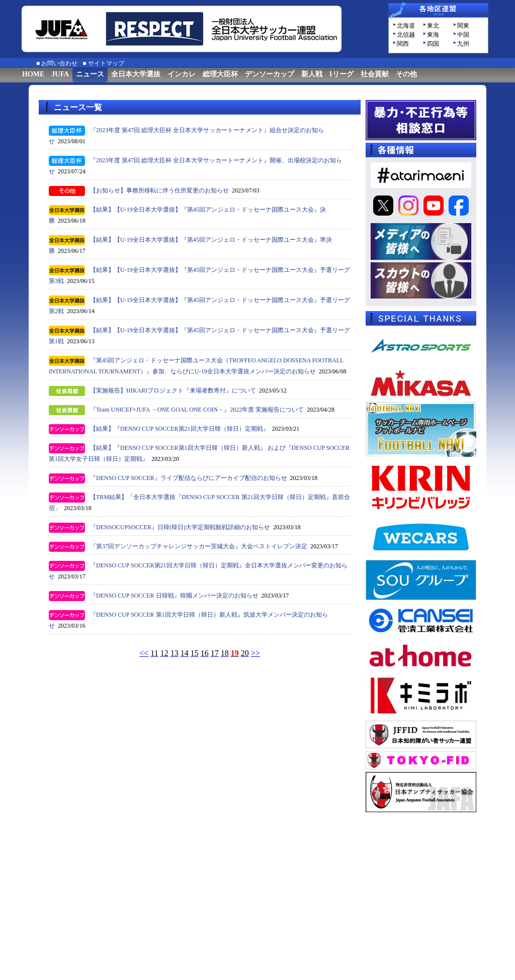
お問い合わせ (59, 63)
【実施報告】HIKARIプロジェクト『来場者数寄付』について (173, 390)
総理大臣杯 (220, 74)
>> (255, 653)
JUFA (60, 74)
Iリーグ (341, 74)
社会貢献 (375, 74)
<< (144, 653)
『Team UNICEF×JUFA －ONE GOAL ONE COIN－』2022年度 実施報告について (197, 410)
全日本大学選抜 (136, 74)
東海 (433, 35)
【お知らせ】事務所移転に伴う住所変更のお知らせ (159, 190)
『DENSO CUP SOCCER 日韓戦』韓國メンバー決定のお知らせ (174, 596)
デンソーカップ (270, 74)
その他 (406, 74)
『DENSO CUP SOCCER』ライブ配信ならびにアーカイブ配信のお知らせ (189, 478)
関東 (463, 26)
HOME (33, 74)
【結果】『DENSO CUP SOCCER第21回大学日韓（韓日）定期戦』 (180, 429)
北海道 (406, 26)
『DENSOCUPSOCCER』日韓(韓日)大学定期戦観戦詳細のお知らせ (180, 527)
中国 (463, 35)
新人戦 (312, 74)
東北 (433, 26)
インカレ (182, 74)
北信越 (406, 35)
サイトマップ (106, 63)
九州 (463, 44)
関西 (403, 44)
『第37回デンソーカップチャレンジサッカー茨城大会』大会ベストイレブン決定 (199, 546)
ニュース (90, 74)
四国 (433, 44)
